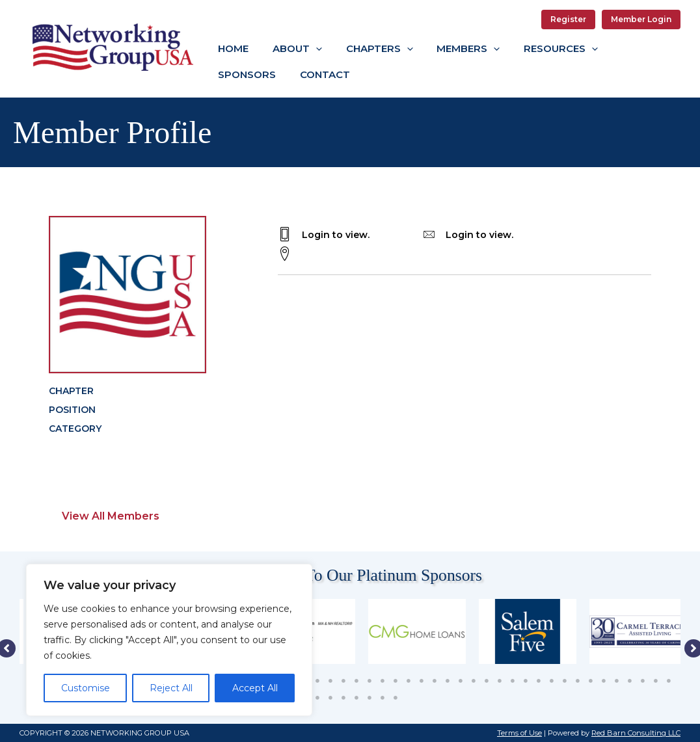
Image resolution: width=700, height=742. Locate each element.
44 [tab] (591, 681)
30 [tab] (409, 681)
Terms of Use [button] (519, 733)
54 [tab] (343, 698)
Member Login (641, 19)
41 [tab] (552, 681)
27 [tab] (370, 681)
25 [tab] (343, 681)
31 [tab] (422, 681)
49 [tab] (656, 681)
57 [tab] (383, 698)
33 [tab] (448, 681)
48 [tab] (643, 681)
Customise (86, 688)
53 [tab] (330, 698)
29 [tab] (396, 681)
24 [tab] (330, 681)
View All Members (111, 516)
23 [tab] (317, 681)
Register (568, 19)
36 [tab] (487, 681)
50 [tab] (669, 681)
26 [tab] (357, 681)
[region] (169, 640)
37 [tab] (500, 681)
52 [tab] (317, 698)
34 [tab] (461, 681)
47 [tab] (630, 681)
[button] (291, 49)
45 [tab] (604, 681)
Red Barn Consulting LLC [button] (636, 733)
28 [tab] (383, 681)
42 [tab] (565, 681)
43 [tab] (578, 681)
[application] (309, 48)
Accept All (255, 688)
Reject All (171, 688)
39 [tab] (526, 681)
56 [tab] (370, 698)
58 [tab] (396, 698)
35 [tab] (474, 681)
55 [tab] (357, 698)
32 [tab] (435, 681)
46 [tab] (617, 681)
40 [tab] (539, 681)
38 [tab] (513, 681)
